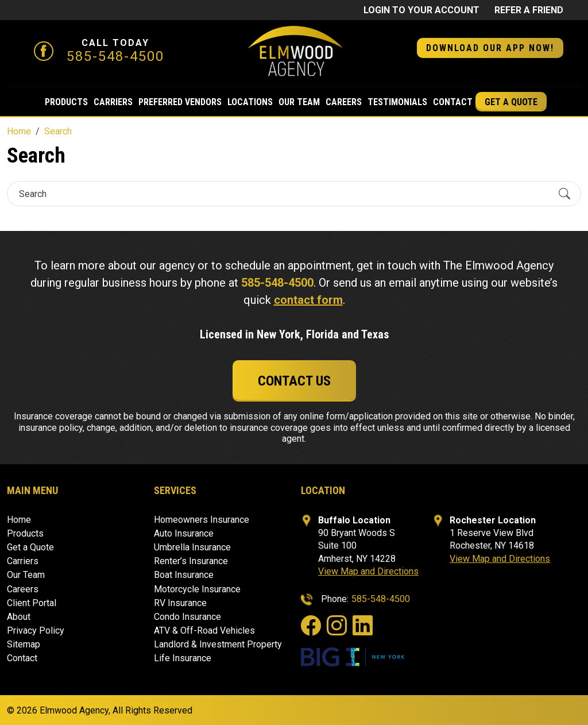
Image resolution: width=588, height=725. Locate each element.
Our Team (299, 102)
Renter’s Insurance (191, 561)
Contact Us (294, 381)
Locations (250, 102)
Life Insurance (183, 658)
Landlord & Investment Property (218, 644)
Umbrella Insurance (192, 547)
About (19, 617)
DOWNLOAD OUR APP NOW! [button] (490, 48)
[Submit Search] (564, 194)
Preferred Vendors (180, 102)
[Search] (284, 194)
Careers (344, 102)
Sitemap (24, 644)
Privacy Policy (36, 630)
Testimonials (397, 102)
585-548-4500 (115, 56)
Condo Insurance (187, 617)
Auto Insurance (184, 533)
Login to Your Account (421, 10)
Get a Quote (511, 102)
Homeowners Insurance (202, 520)
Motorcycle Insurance (197, 589)
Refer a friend (529, 10)
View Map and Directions (368, 571)
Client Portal (32, 603)
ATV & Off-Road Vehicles (204, 630)
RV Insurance (180, 603)
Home (19, 520)
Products (66, 102)
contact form (308, 300)
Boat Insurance (184, 575)
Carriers (113, 102)
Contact (453, 102)
